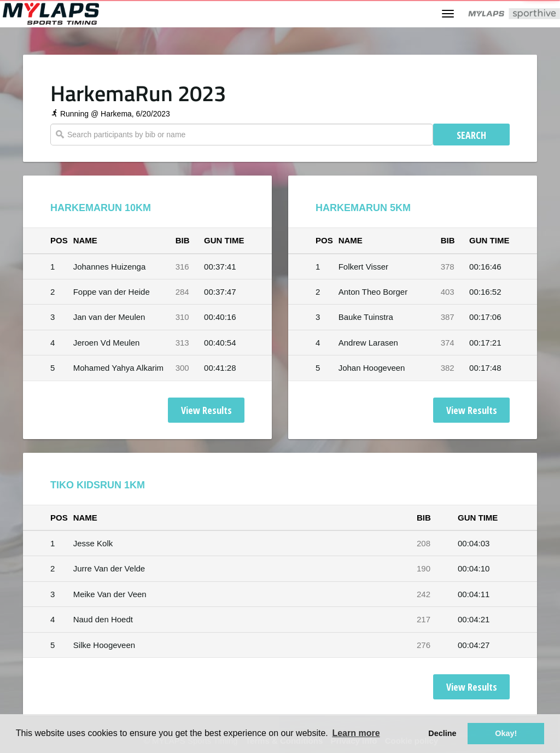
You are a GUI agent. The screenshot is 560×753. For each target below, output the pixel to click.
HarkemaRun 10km (101, 208)
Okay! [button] (506, 733)
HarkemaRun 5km (363, 208)
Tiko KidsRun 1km (98, 485)
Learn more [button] (356, 733)
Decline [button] (442, 733)
